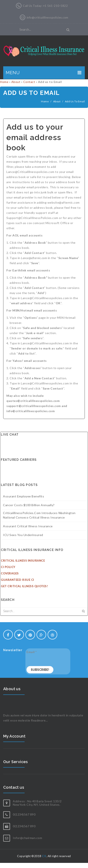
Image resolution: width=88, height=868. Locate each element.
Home (4, 82)
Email (32, 652)
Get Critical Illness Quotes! (24, 586)
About (16, 82)
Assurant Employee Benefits (23, 496)
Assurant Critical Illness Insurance (28, 526)
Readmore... (39, 720)
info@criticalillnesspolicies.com (48, 17)
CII (44, 856)
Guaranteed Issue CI (18, 580)
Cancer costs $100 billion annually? (29, 505)
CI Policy (8, 567)
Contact (29, 82)
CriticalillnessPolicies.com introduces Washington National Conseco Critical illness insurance (39, 515)
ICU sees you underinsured (23, 535)
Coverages (10, 573)
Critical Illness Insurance (23, 561)
